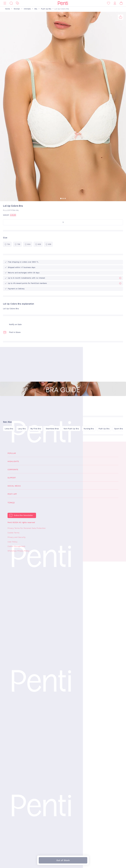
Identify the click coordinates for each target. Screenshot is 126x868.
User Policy (12, 542)
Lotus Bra (9, 429)
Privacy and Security (17, 537)
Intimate (27, 9)
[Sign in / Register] (115, 3)
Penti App (12, 494)
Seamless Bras (52, 429)
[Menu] (5, 3)
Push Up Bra (46, 9)
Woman (17, 9)
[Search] (11, 3)
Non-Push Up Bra (71, 429)
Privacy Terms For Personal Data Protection (27, 528)
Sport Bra (119, 429)
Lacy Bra (22, 429)
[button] (61, 198)
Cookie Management (16, 546)
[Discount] (17, 3)
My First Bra (36, 429)
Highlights (13, 461)
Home (7, 9)
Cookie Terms (13, 533)
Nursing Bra (89, 429)
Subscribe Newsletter (23, 515)
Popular (12, 453)
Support (12, 478)
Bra (36, 9)
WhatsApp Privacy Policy (18, 551)
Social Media (14, 486)
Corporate (13, 470)
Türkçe (11, 503)
